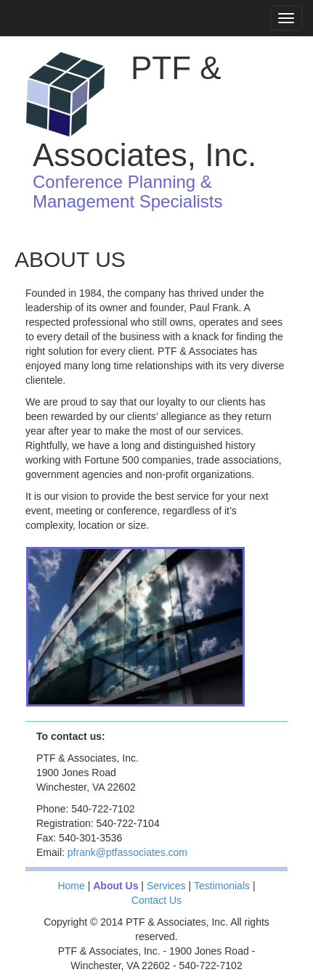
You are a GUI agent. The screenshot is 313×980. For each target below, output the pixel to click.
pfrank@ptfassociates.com (127, 852)
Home (71, 886)
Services (166, 886)
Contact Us (156, 900)
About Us (115, 886)
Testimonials (222, 886)
